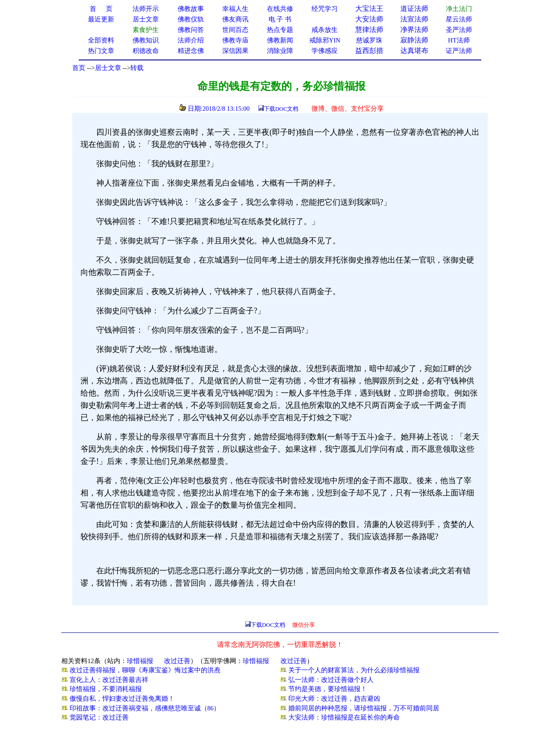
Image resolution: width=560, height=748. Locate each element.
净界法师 (414, 30)
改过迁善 (177, 661)
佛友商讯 (235, 19)
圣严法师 (459, 30)
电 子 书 (280, 19)
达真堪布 (414, 51)
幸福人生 (235, 9)
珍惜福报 (140, 661)
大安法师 (369, 19)
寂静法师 (414, 40)
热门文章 (101, 51)
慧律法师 (369, 30)
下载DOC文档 (281, 109)
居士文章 (108, 68)
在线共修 (280, 9)
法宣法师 (414, 19)
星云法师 (459, 19)
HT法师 (459, 40)
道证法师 (414, 9)
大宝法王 (369, 9)
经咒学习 (325, 9)
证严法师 (459, 51)
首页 (79, 68)
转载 (137, 68)
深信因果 (235, 51)
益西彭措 (369, 51)
